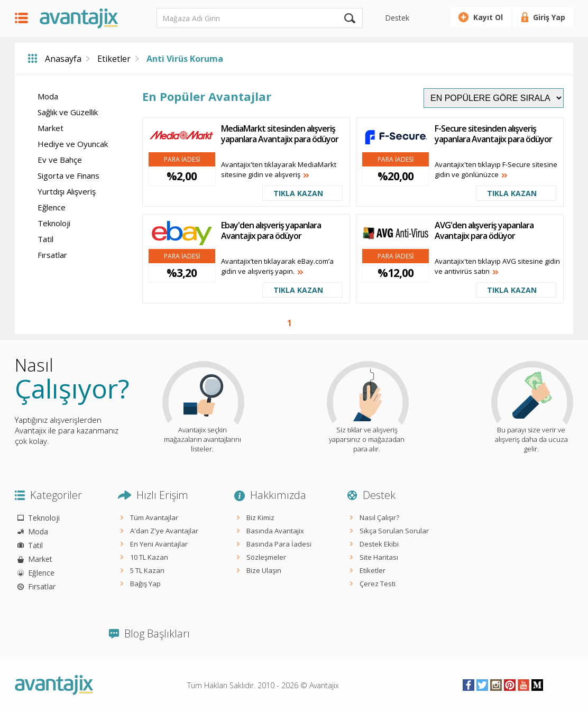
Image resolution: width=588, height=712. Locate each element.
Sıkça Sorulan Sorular (394, 531)
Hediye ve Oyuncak (73, 144)
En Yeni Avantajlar (159, 544)
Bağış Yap (145, 584)
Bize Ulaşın (264, 570)
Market (50, 128)
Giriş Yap (549, 17)
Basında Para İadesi (279, 544)
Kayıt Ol (488, 17)
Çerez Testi (378, 584)
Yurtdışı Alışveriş (67, 191)
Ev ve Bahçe (60, 160)
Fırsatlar (52, 255)
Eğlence (52, 207)
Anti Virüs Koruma (185, 59)
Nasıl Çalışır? (379, 517)
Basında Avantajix (275, 531)
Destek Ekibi (379, 544)
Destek (397, 18)
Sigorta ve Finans (68, 175)
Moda (48, 96)
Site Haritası (379, 557)
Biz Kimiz (260, 517)
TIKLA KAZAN (298, 193)
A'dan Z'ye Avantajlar (164, 531)
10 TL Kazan (149, 557)
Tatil (45, 239)
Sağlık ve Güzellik (68, 112)
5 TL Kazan (147, 570)
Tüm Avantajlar (154, 517)
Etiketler (114, 59)
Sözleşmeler (266, 557)
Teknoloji (54, 223)
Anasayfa (63, 59)
